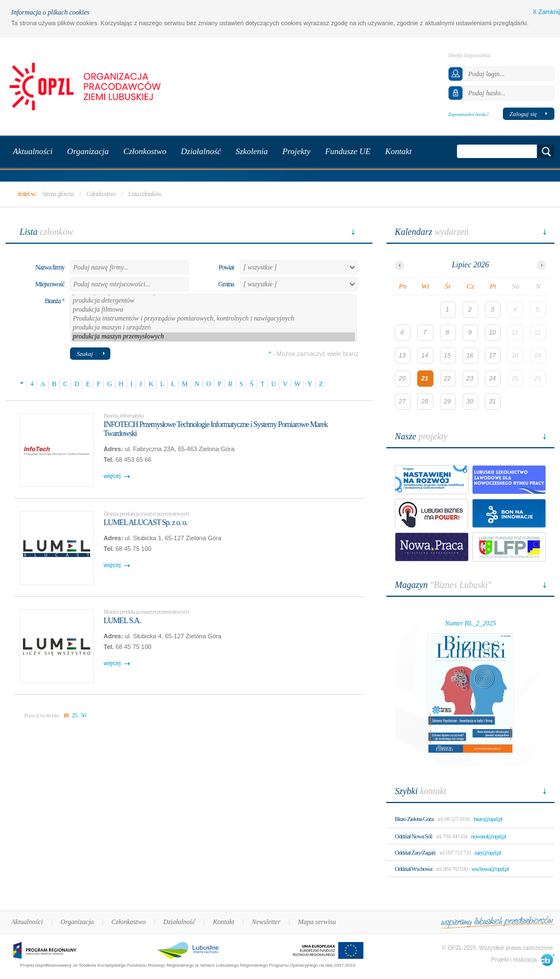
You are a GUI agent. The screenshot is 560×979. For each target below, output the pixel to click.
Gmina (226, 284)
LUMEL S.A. (122, 621)
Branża (55, 301)
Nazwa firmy (50, 267)
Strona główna (58, 194)
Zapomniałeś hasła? (468, 114)
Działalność (179, 922)
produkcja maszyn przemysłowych (213, 337)
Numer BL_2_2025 (470, 623)
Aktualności (27, 922)
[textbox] (129, 267)
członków (46, 232)
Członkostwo (101, 194)
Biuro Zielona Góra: (414, 819)
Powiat (226, 267)
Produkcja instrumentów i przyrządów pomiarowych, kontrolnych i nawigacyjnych (213, 319)
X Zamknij (546, 12)
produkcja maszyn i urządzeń (213, 328)
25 (74, 715)
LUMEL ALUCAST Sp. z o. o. (145, 523)
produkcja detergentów (213, 301)
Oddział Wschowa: (414, 869)
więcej (112, 476)
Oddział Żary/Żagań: (415, 852)
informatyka (132, 415)
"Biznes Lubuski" (443, 585)
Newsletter (266, 922)
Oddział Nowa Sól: (414, 836)
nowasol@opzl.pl (488, 836)
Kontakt (223, 922)
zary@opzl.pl (487, 852)
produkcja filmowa (213, 310)
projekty (421, 436)
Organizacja (77, 922)
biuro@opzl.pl (488, 819)
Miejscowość (50, 284)
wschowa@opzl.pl (490, 869)
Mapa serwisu (317, 922)
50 (83, 715)
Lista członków (145, 194)
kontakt (421, 791)
